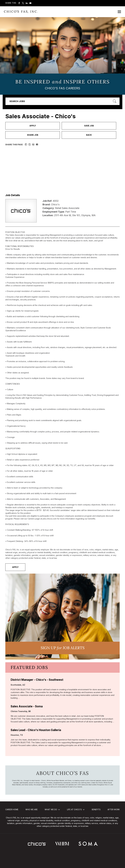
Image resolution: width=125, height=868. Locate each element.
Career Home (12, 809)
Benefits (96, 809)
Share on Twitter (23, 3)
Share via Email (30, 3)
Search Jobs (17, 101)
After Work (114, 809)
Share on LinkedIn (27, 3)
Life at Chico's (74, 809)
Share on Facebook (19, 3)
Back (89, 135)
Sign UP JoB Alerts (63, 648)
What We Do (51, 809)
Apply (33, 126)
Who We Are (32, 809)
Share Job (33, 135)
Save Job (89, 126)
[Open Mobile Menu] (119, 12)
